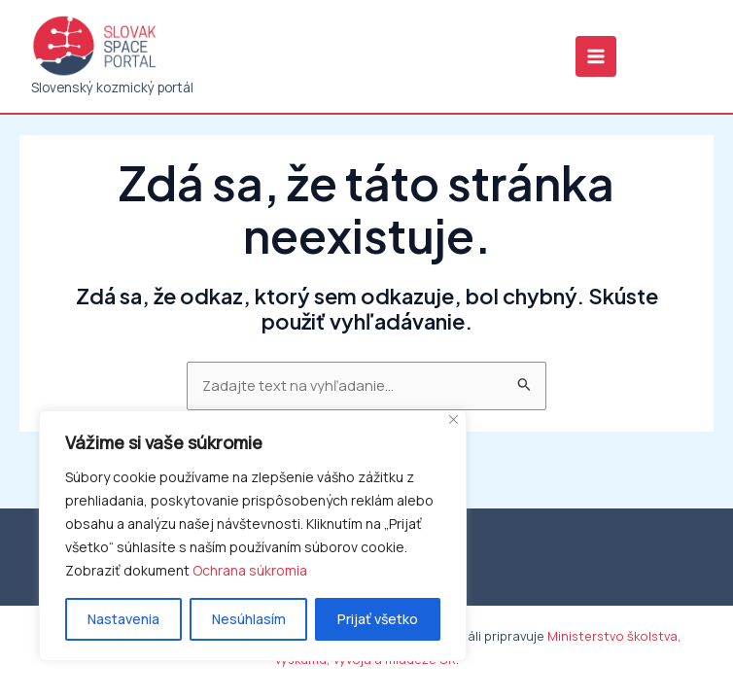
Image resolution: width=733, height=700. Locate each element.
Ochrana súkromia (250, 570)
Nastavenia (123, 619)
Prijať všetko (378, 619)
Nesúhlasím (249, 619)
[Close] (454, 420)
